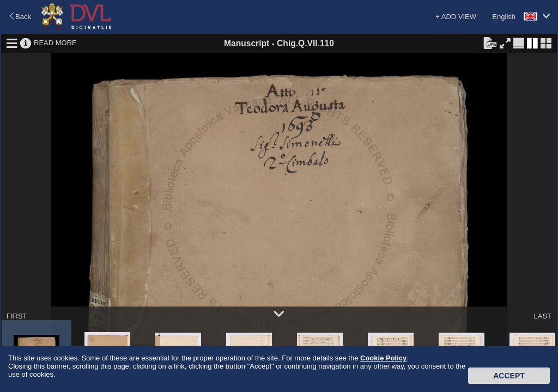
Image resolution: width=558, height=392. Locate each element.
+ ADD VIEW (456, 17)
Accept (509, 376)
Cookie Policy (383, 358)
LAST (542, 316)
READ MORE (55, 43)
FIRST (17, 316)
